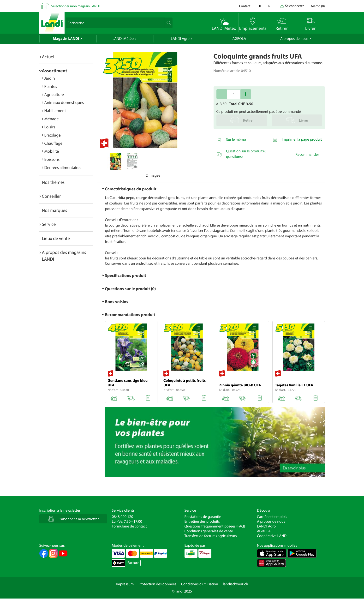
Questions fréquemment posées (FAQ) (215, 526)
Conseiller (51, 196)
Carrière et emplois (272, 517)
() (318, 6)
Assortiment (55, 71)
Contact (245, 6)
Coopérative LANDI (272, 536)
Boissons (52, 159)
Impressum (125, 584)
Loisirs (50, 127)
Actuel (48, 57)
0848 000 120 (122, 517)
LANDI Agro (180, 39)
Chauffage (54, 143)
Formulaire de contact (129, 526)
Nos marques (55, 210)
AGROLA (239, 39)
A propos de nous (294, 39)
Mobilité (52, 151)
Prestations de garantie (203, 517)
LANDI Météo (123, 39)
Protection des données (157, 584)
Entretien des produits (202, 521)
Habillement (55, 111)
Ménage (52, 119)
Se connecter (294, 6)
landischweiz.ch (236, 584)
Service (49, 224)
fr (268, 6)
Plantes (51, 86)
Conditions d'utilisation (200, 584)
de (260, 6)
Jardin (50, 78)
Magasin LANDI (66, 39)
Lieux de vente (56, 238)
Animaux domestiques (64, 102)
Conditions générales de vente (209, 531)
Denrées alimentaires (63, 167)
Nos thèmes (53, 182)
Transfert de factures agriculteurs (211, 536)
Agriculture (54, 94)
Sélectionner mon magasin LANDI (76, 6)
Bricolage (53, 135)
